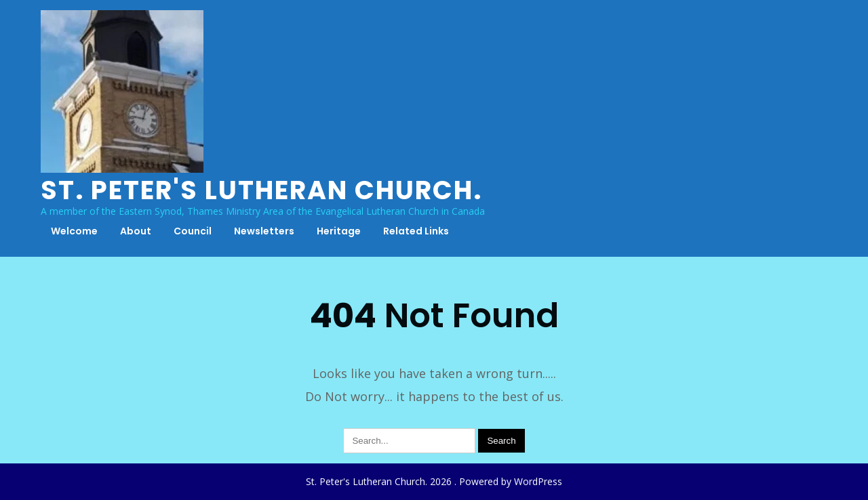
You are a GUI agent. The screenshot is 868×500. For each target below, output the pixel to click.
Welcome (74, 231)
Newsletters (264, 231)
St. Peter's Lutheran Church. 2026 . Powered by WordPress (434, 481)
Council (193, 231)
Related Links (416, 231)
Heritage (339, 231)
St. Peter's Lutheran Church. (261, 190)
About (136, 231)
